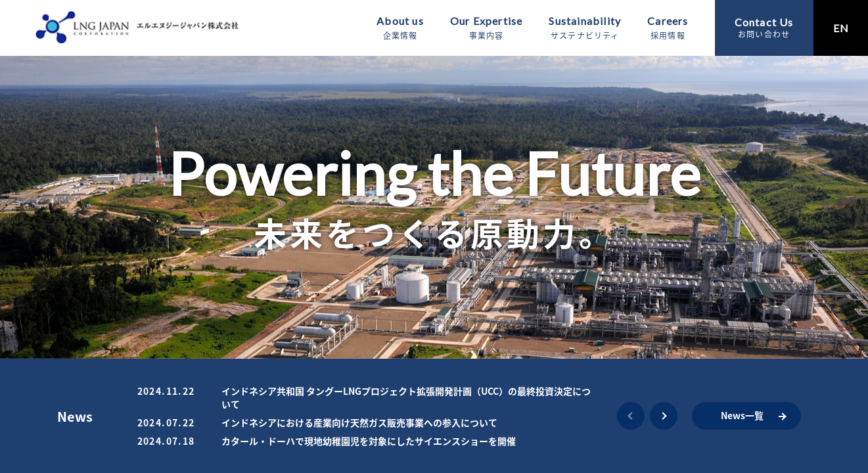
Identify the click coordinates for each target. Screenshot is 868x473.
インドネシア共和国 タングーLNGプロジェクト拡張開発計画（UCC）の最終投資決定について (406, 397)
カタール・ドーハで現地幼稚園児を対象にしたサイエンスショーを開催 (369, 441)
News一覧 (742, 415)
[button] (631, 416)
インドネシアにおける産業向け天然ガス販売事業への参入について (359, 422)
